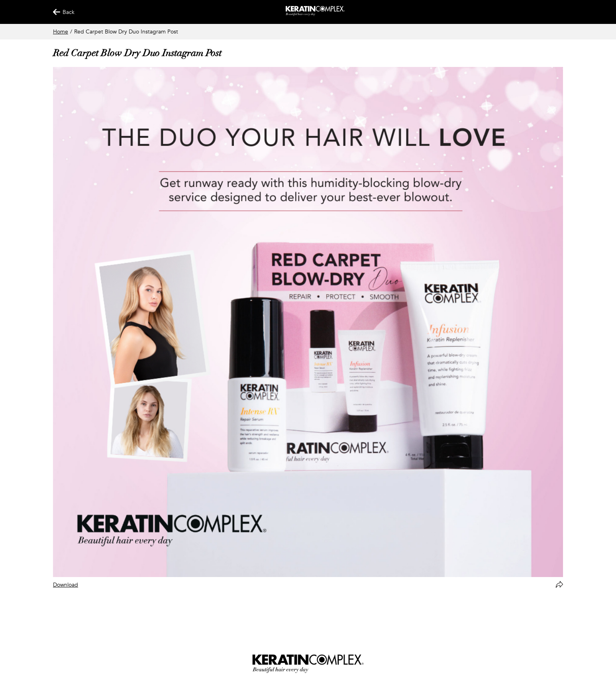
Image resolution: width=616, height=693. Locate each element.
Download (66, 585)
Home (61, 32)
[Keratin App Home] (315, 14)
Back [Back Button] (60, 12)
